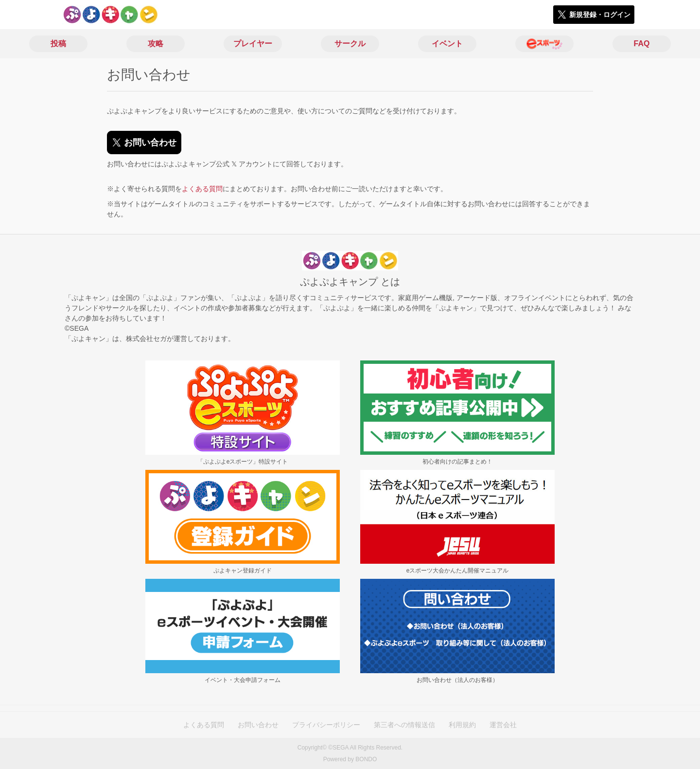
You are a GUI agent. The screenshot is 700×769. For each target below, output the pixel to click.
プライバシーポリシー (326, 725)
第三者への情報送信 (404, 725)
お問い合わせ (258, 725)
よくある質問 (202, 189)
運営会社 (503, 725)
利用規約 (462, 725)
